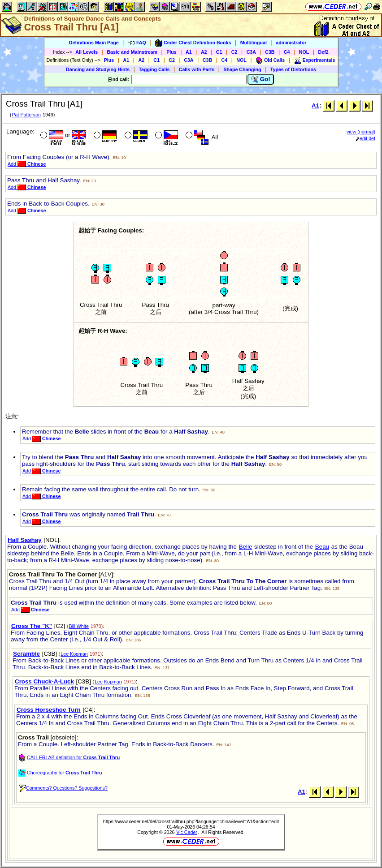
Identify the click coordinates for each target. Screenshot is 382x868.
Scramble (26, 654)
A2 (204, 52)
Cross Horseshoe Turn (49, 710)
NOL (304, 52)
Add (27, 164)
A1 (189, 52)
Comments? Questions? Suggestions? (63, 788)
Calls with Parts (197, 69)
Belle (246, 547)
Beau (322, 547)
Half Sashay (25, 540)
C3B (270, 52)
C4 (287, 52)
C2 (234, 52)
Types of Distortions (293, 69)
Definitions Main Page (94, 43)
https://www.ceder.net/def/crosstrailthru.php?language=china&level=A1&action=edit (191, 821)
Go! (261, 79)
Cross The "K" (32, 626)
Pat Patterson (26, 115)
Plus (171, 52)
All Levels (87, 52)
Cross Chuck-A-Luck (44, 681)
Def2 (323, 52)
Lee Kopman (74, 654)
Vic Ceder (187, 832)
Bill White (79, 626)
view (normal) (361, 132)
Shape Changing (242, 69)
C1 (219, 52)
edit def (366, 138)
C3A (251, 52)
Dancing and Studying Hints (98, 69)
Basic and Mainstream (132, 52)
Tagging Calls (154, 69)
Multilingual (254, 43)
